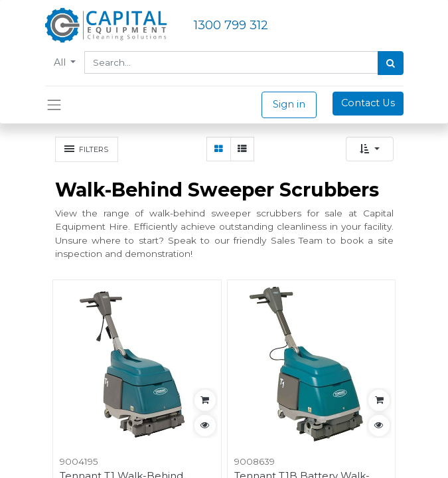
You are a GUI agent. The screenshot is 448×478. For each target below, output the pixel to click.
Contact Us (368, 103)
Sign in (289, 104)
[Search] (391, 63)
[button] (370, 149)
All (61, 62)
